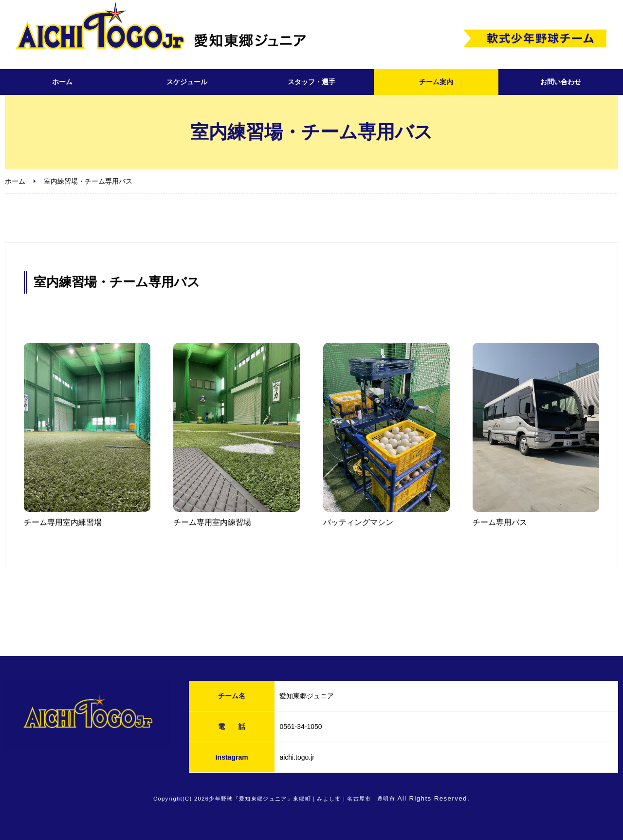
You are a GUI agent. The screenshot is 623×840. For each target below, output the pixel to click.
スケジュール (187, 82)
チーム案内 (436, 82)
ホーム (62, 82)
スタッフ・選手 (311, 82)
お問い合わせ (561, 82)
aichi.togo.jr (297, 757)
